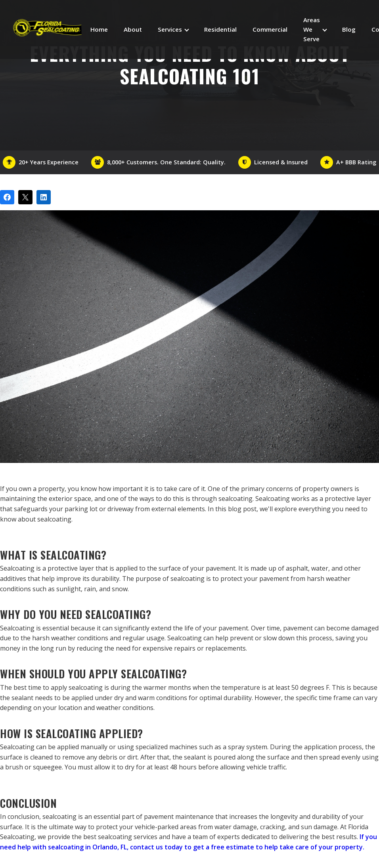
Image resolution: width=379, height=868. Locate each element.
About (133, 29)
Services (170, 29)
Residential (220, 29)
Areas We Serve (312, 30)
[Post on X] (25, 197)
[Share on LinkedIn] (44, 197)
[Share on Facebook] (7, 197)
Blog (349, 29)
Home (99, 29)
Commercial (270, 29)
